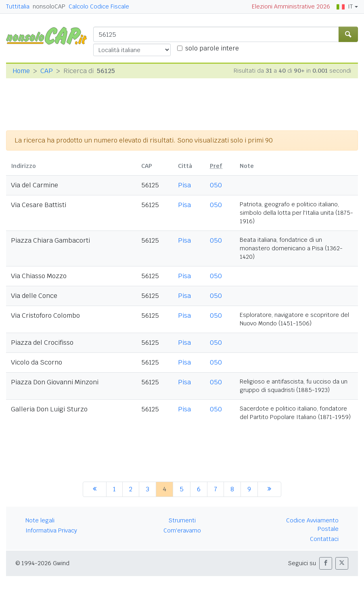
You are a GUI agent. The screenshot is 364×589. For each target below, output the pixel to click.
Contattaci (324, 539)
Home (21, 71)
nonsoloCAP (49, 6)
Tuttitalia (18, 6)
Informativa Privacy (51, 530)
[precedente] (95, 489)
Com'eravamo (182, 530)
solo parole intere (212, 48)
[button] (326, 563)
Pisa (184, 185)
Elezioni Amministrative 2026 (291, 6)
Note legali (40, 520)
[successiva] (269, 489)
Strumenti (182, 520)
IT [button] (345, 6)
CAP (47, 71)
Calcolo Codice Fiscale (99, 6)
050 (216, 185)
